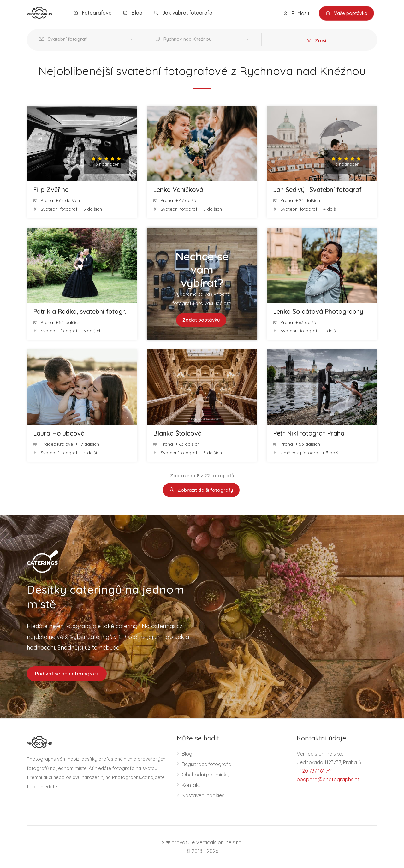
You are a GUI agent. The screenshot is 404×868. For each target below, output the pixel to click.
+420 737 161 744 (315, 771)
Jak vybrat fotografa (183, 13)
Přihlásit (296, 13)
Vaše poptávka (346, 13)
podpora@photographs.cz (328, 779)
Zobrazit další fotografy (201, 490)
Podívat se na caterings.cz (67, 674)
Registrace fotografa (207, 764)
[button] (88, 40)
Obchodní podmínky (205, 775)
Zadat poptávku (201, 320)
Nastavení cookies (203, 795)
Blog (133, 13)
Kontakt (191, 785)
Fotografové (92, 13)
